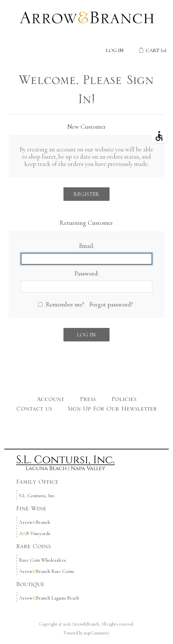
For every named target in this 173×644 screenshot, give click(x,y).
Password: (86, 273)
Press (88, 401)
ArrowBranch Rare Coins (47, 571)
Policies (124, 401)
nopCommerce (97, 633)
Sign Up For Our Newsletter (112, 410)
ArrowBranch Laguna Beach (49, 598)
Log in (115, 50)
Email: (86, 246)
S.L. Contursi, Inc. (37, 496)
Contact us (34, 410)
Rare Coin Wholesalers (42, 560)
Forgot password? (111, 304)
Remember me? (65, 304)
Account (50, 401)
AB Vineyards (35, 533)
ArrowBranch (35, 522)
